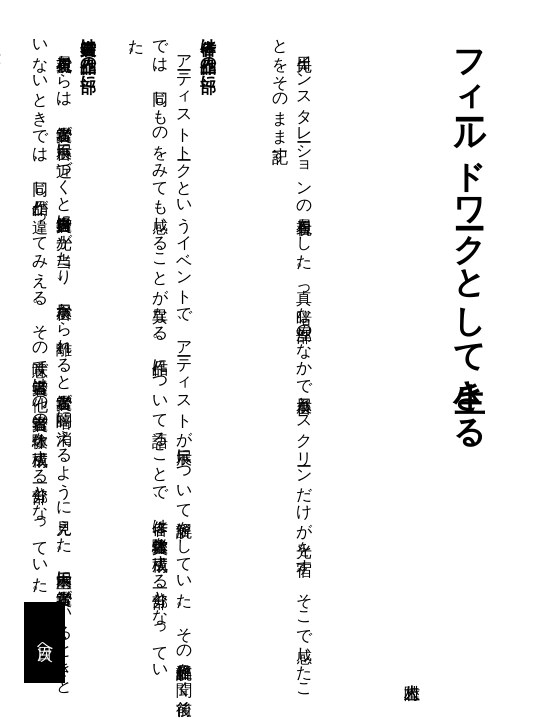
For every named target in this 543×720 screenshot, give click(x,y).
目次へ (45, 643)
